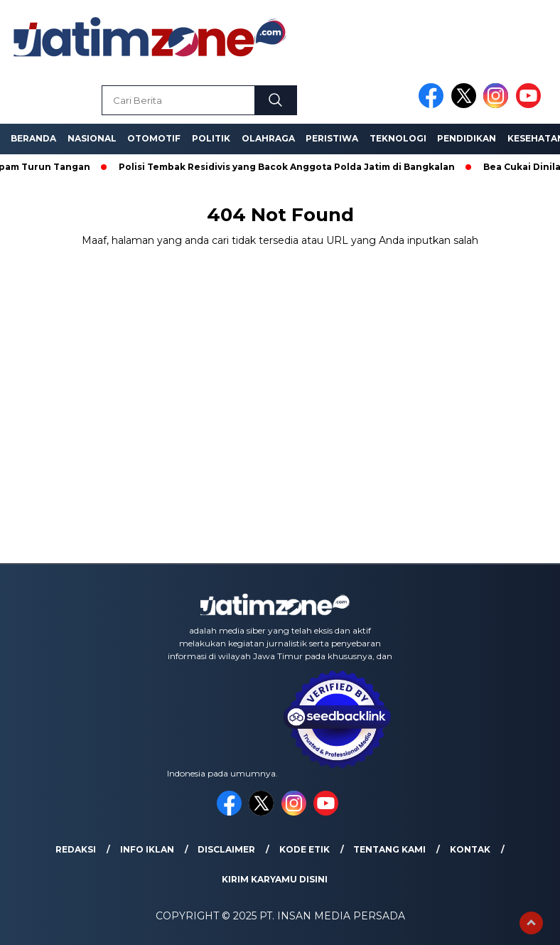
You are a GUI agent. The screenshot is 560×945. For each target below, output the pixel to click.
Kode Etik (305, 849)
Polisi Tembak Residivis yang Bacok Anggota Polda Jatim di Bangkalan (290, 167)
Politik (211, 138)
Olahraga (268, 138)
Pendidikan (467, 138)
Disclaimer (226, 849)
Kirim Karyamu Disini (275, 879)
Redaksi (76, 849)
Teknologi (398, 138)
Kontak (470, 849)
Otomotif (154, 138)
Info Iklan (147, 849)
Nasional (92, 138)
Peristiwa (332, 138)
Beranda (33, 138)
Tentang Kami (389, 849)
